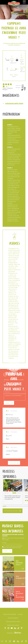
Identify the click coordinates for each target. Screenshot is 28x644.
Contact (20, 614)
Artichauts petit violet (14, 103)
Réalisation (14, 633)
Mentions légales (13, 618)
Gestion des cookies (13, 625)
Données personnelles (13, 622)
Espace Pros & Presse (10, 614)
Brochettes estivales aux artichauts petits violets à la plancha (13, 497)
